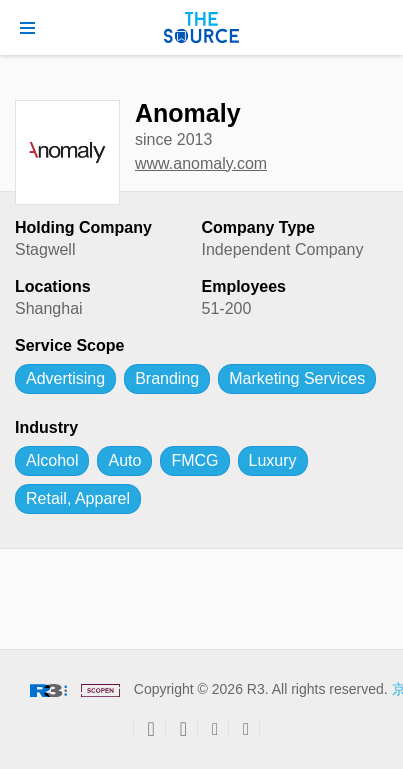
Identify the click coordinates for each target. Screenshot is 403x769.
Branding (167, 378)
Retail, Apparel (78, 498)
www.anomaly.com (201, 163)
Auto (124, 460)
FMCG (194, 460)
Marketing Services (297, 378)
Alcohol (52, 460)
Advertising (65, 378)
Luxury (273, 460)
